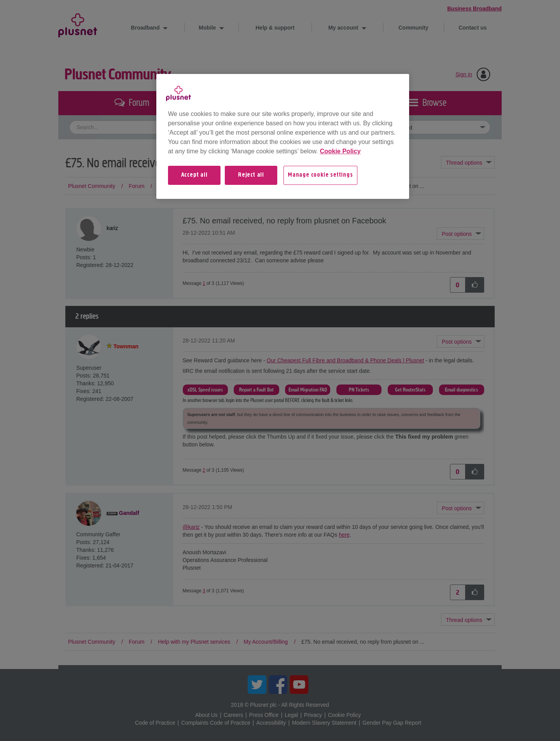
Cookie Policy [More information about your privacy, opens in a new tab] (340, 151)
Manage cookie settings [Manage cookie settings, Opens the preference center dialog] (320, 175)
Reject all (251, 175)
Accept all (194, 175)
